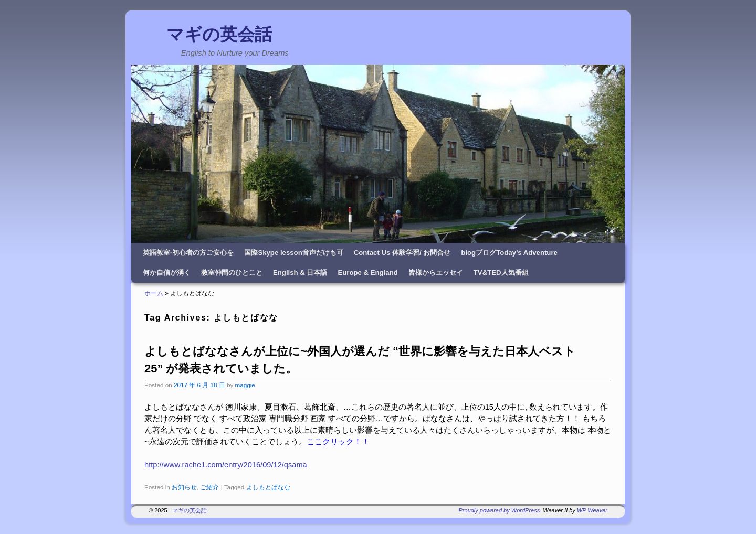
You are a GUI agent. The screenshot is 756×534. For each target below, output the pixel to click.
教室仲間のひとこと (232, 273)
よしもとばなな (268, 487)
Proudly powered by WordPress (500, 510)
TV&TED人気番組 (501, 273)
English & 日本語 (300, 273)
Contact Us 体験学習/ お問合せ (402, 253)
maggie (245, 385)
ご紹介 (209, 487)
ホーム (154, 293)
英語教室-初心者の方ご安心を (188, 253)
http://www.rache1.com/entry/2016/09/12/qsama (226, 465)
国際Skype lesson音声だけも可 (293, 253)
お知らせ (184, 487)
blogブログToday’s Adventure (509, 253)
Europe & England (367, 273)
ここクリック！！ (338, 442)
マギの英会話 (219, 34)
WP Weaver (592, 510)
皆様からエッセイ (436, 273)
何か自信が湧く (167, 273)
